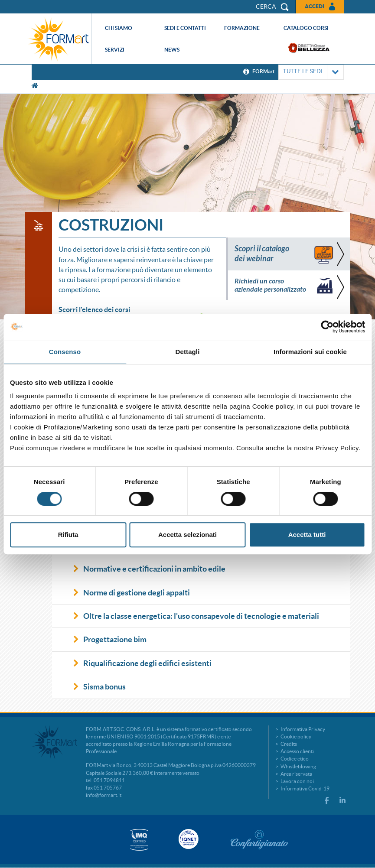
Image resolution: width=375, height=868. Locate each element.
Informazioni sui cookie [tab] (310, 352)
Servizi (115, 50)
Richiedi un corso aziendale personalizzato (270, 285)
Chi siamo (119, 28)
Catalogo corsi (306, 28)
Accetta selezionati (187, 535)
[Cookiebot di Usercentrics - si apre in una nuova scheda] (327, 327)
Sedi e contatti (185, 28)
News (172, 50)
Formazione (242, 28)
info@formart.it (104, 795)
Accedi (315, 6)
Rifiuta (68, 535)
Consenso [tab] (65, 352)
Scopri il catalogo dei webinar (262, 254)
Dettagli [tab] (188, 352)
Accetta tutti (307, 535)
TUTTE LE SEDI (311, 72)
